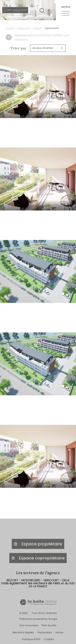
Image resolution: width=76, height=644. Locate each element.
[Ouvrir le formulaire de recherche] (42, 10)
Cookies (49, 639)
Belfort (37, 28)
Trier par (18, 48)
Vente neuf (23, 28)
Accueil (10, 28)
